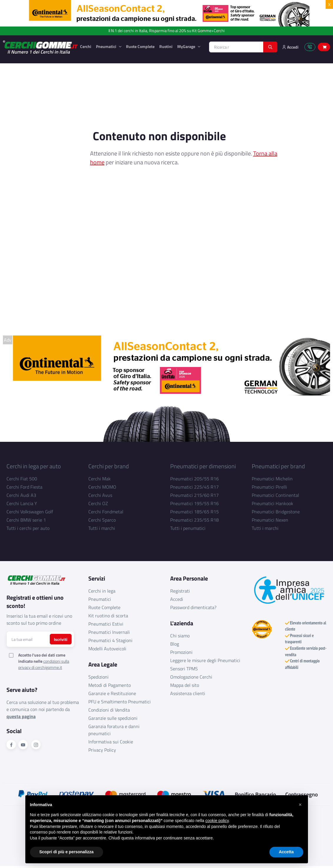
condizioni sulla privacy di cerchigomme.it (44, 664)
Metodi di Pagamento (110, 685)
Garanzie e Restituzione (112, 693)
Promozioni (181, 652)
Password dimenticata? (193, 607)
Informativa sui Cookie (111, 742)
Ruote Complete (140, 46)
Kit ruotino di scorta (108, 616)
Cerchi (86, 46)
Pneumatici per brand (278, 466)
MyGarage (187, 46)
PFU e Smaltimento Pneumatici (120, 702)
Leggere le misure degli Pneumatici (205, 660)
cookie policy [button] (217, 834)
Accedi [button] (290, 47)
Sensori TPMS (184, 669)
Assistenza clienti (188, 693)
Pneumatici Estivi (106, 624)
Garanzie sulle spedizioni (113, 718)
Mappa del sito (185, 685)
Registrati (180, 591)
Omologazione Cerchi (191, 677)
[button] (300, 818)
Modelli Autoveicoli (107, 649)
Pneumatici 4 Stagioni (110, 640)
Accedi (177, 599)
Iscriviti (61, 639)
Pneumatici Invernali (109, 632)
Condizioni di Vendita (109, 710)
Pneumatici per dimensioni (203, 466)
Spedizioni (98, 677)
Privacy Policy (102, 750)
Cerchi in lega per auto (34, 466)
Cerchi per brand (109, 466)
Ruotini (166, 46)
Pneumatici (107, 46)
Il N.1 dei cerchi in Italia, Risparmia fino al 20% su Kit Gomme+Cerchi (166, 31)
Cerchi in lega (102, 591)
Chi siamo (180, 636)
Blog (175, 644)
